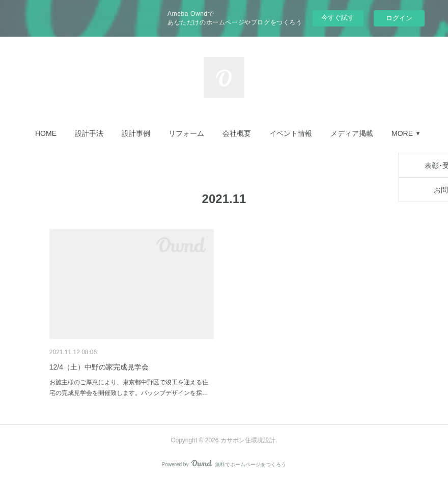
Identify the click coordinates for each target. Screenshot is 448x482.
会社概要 (237, 133)
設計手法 (89, 133)
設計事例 (136, 133)
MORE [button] (402, 133)
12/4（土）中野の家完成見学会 (99, 367)
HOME (46, 133)
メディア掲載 (352, 133)
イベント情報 (291, 133)
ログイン (399, 18)
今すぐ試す (338, 18)
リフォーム (186, 133)
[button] (46, 133)
